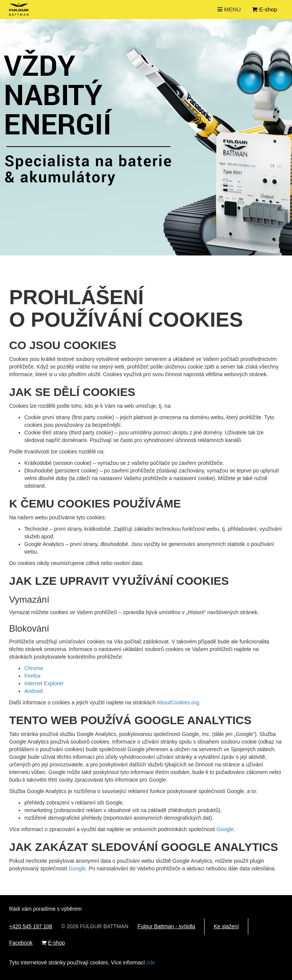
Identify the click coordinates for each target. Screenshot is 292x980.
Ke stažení (226, 926)
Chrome (34, 668)
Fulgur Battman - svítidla (167, 926)
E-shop (265, 9)
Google (225, 829)
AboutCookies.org (178, 702)
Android (33, 691)
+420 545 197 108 (31, 926)
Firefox (33, 676)
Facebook (21, 943)
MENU (230, 11)
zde (151, 962)
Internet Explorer (44, 683)
